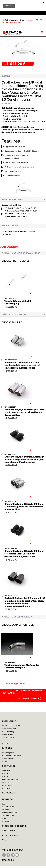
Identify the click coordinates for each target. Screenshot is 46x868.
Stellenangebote (8, 753)
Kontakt (5, 743)
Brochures (6, 810)
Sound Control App (9, 807)
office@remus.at (8, 737)
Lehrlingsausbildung (10, 758)
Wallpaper (6, 818)
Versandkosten (37, 691)
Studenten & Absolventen (11, 756)
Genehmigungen (8, 816)
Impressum (6, 771)
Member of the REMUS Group (18, 21)
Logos (4, 804)
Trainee (5, 761)
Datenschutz (7, 782)
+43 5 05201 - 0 (10, 735)
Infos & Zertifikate (9, 831)
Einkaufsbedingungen (10, 779)
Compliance (6, 788)
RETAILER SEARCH (11, 835)
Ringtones (6, 821)
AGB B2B (5, 776)
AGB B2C (5, 774)
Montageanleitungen (10, 813)
